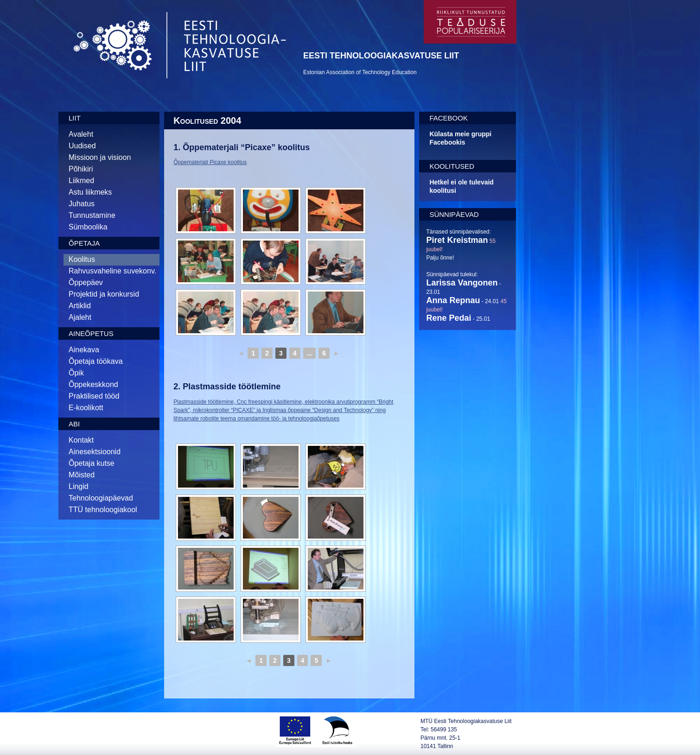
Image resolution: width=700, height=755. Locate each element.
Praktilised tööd (94, 396)
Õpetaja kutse (92, 463)
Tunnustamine (92, 215)
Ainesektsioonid (95, 452)
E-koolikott (86, 408)
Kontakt (81, 440)
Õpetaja (84, 243)
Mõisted (82, 475)
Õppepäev (86, 282)
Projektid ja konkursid (104, 294)
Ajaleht (80, 317)
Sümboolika (88, 227)
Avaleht (81, 134)
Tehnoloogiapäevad (101, 498)
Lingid (79, 486)
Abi (74, 424)
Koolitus (82, 259)
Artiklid (80, 306)
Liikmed (81, 181)
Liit (75, 118)
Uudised (82, 146)
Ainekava (84, 350)
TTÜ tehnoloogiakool (103, 510)
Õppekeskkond (93, 384)
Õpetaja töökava (96, 361)
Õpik (76, 373)
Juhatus (82, 204)
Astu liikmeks (90, 192)
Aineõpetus (91, 333)
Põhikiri (81, 169)
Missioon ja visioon (100, 157)
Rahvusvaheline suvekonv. (112, 271)
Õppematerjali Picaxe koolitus (210, 162)
